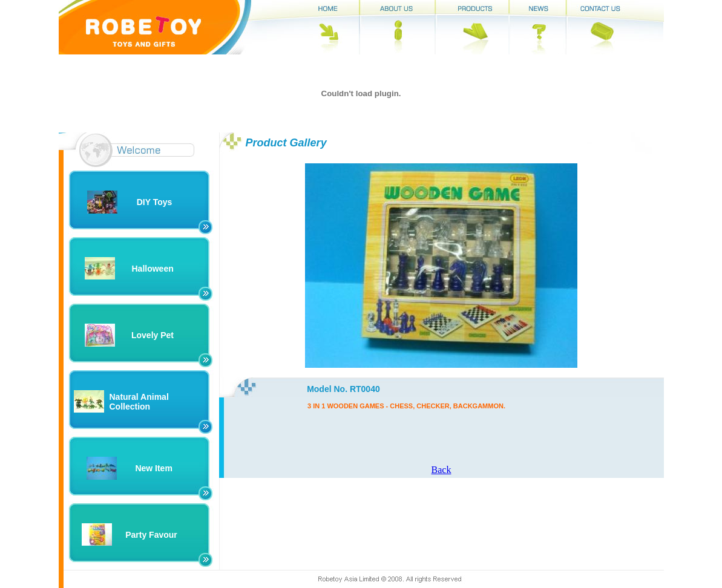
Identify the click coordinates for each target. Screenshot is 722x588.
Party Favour (151, 535)
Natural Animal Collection (139, 402)
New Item (153, 468)
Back (441, 470)
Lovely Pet (153, 335)
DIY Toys (155, 202)
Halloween (153, 269)
